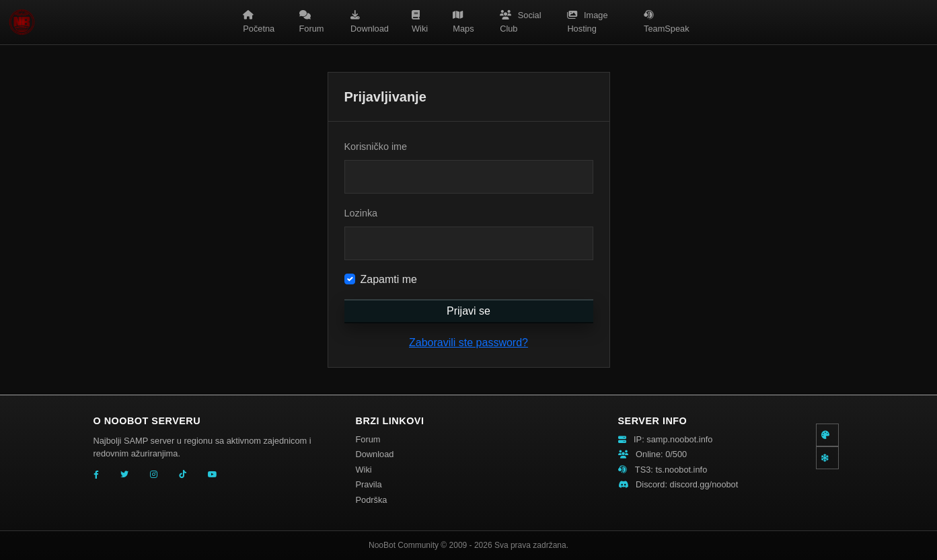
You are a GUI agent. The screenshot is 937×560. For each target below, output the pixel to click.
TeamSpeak (667, 22)
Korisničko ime (376, 147)
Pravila (369, 484)
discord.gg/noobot (704, 484)
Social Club (520, 22)
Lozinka (361, 213)
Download (370, 22)
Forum (312, 22)
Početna (259, 22)
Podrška (372, 500)
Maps (463, 22)
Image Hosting (587, 22)
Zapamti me (389, 279)
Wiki (420, 22)
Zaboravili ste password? (468, 343)
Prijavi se (468, 311)
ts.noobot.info (681, 470)
